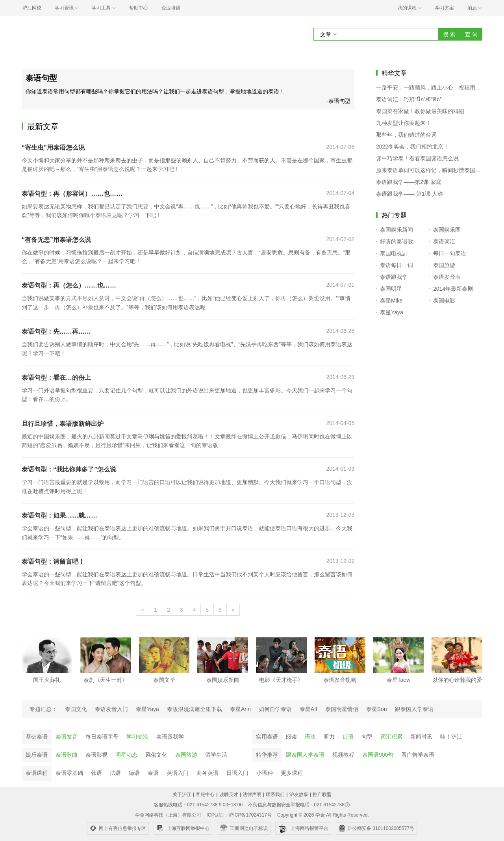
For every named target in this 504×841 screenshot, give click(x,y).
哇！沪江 (451, 737)
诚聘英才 (229, 795)
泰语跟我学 (170, 737)
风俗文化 (156, 755)
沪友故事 (299, 795)
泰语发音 (67, 737)
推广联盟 (322, 795)
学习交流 (137, 737)
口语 (348, 737)
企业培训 (171, 8)
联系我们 (275, 795)
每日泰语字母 (102, 737)
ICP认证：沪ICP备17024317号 (239, 815)
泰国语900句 (378, 755)
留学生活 (216, 755)
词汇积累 (391, 737)
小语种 (265, 773)
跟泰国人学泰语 (305, 755)
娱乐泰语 (37, 755)
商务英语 (208, 773)
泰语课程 (37, 773)
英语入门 (178, 773)
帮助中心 (139, 8)
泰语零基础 (69, 773)
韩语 (96, 773)
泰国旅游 (186, 755)
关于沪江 (182, 795)
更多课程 (292, 773)
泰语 (153, 773)
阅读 (291, 737)
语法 (310, 737)
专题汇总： (43, 709)
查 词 (471, 34)
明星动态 (126, 755)
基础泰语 (37, 737)
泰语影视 (96, 755)
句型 (367, 737)
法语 (115, 773)
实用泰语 (267, 737)
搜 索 (449, 34)
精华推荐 (267, 755)
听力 (329, 737)
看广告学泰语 (418, 755)
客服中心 (205, 795)
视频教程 (343, 755)
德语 (134, 773)
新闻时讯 (421, 737)
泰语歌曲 (67, 755)
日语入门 (237, 773)
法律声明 (252, 795)
